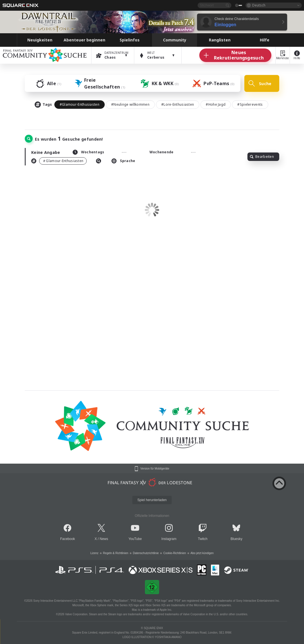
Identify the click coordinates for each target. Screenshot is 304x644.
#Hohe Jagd (216, 104)
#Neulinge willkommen (130, 104)
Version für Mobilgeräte (155, 469)
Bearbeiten (262, 157)
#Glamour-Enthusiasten (80, 104)
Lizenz (94, 553)
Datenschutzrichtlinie (146, 553)
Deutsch (259, 5)
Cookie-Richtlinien (175, 553)
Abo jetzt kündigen (202, 553)
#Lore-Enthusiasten (178, 104)
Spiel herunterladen (152, 500)
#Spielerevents (250, 104)
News (104, 539)
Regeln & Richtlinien (116, 553)
